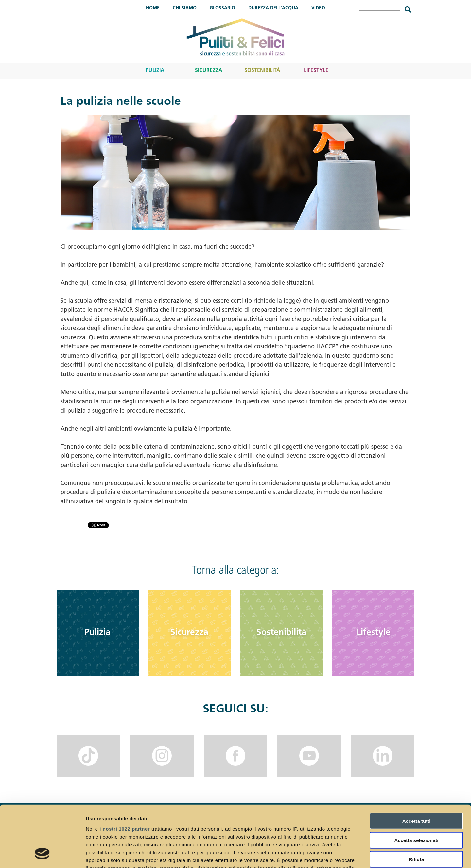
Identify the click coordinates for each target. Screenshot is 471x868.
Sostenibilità (262, 71)
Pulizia (155, 71)
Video (318, 8)
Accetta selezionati (416, 786)
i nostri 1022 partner (125, 775)
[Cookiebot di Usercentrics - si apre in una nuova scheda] (42, 855)
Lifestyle (316, 71)
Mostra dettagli (344, 855)
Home (153, 8)
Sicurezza (209, 71)
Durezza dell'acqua (273, 8)
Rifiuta (417, 805)
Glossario (222, 8)
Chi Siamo (185, 8)
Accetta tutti (417, 767)
